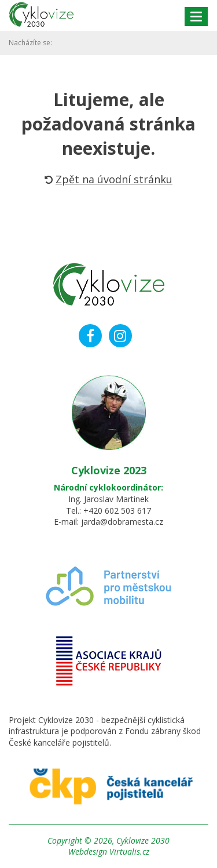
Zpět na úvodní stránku (108, 179)
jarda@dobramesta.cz (122, 522)
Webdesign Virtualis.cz (109, 851)
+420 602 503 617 (117, 511)
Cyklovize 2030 (143, 840)
